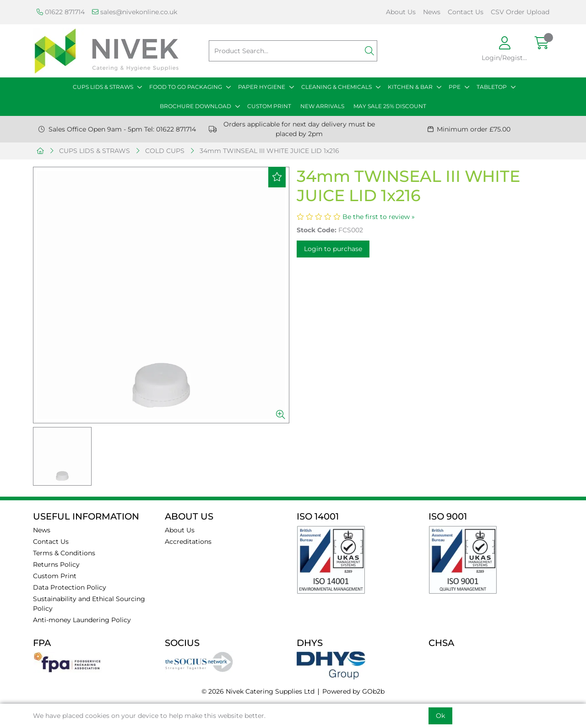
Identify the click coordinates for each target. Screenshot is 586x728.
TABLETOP (492, 87)
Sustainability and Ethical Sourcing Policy (89, 604)
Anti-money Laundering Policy (82, 620)
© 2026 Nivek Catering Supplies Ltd (258, 691)
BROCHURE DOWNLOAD (195, 106)
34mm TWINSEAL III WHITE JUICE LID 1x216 (269, 151)
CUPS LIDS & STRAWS (103, 87)
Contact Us (466, 12)
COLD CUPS (165, 151)
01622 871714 (61, 12)
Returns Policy (56, 564)
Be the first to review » (379, 217)
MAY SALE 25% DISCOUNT (390, 106)
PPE (455, 87)
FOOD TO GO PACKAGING (186, 87)
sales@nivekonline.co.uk (135, 12)
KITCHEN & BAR (410, 87)
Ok (440, 716)
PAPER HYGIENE (262, 87)
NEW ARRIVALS (322, 106)
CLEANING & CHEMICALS (336, 87)
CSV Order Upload (520, 12)
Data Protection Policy (70, 587)
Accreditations (188, 542)
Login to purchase (333, 249)
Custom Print (55, 576)
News (432, 12)
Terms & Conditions (64, 553)
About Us (401, 12)
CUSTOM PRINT (269, 106)
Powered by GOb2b (353, 691)
